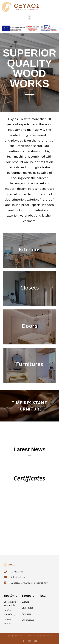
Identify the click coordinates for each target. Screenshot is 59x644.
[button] (29, 18)
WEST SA (49, 636)
